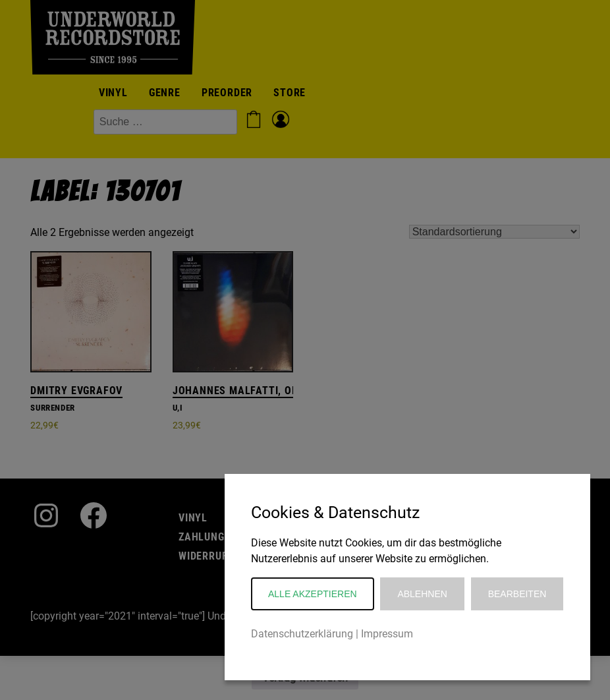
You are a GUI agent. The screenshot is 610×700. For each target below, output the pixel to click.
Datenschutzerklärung (302, 634)
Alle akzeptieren (313, 594)
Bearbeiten (517, 594)
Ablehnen (422, 594)
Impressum (387, 634)
